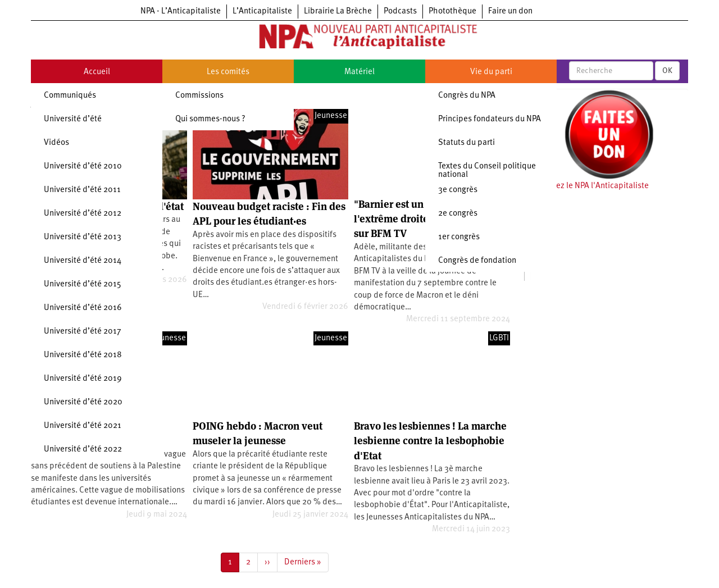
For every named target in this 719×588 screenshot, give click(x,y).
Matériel (359, 72)
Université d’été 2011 (82, 190)
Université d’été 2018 (83, 355)
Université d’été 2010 (83, 167)
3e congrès (458, 190)
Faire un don (510, 12)
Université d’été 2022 (83, 450)
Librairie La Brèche (338, 12)
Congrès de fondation (477, 261)
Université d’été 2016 (83, 308)
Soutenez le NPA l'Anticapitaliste (590, 186)
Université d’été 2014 (83, 261)
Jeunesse (331, 116)
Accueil (97, 72)
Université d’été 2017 (83, 332)
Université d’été (73, 119)
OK (667, 71)
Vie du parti (491, 72)
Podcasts (400, 12)
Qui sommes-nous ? (210, 119)
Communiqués (70, 96)
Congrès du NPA (467, 96)
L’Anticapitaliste (262, 12)
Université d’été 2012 (83, 214)
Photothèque (452, 12)
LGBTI (499, 338)
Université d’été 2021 (83, 426)
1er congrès (459, 237)
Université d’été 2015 (83, 284)
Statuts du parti (467, 143)
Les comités (228, 72)
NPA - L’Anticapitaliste (181, 12)
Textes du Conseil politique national (487, 171)
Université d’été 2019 (83, 379)
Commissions (199, 96)
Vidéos (56, 143)
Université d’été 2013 (83, 237)
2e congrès (458, 214)
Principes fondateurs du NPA (490, 119)
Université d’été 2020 (83, 402)
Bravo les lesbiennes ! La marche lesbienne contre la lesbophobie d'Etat (430, 441)
